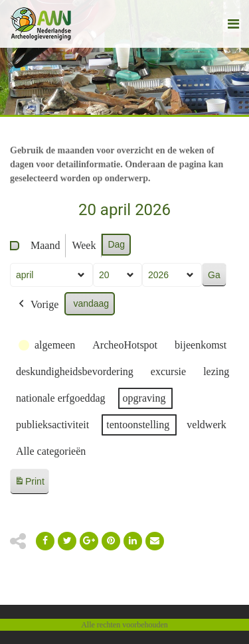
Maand (45, 245)
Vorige (37, 305)
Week (84, 245)
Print (29, 484)
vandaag (91, 303)
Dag (116, 244)
